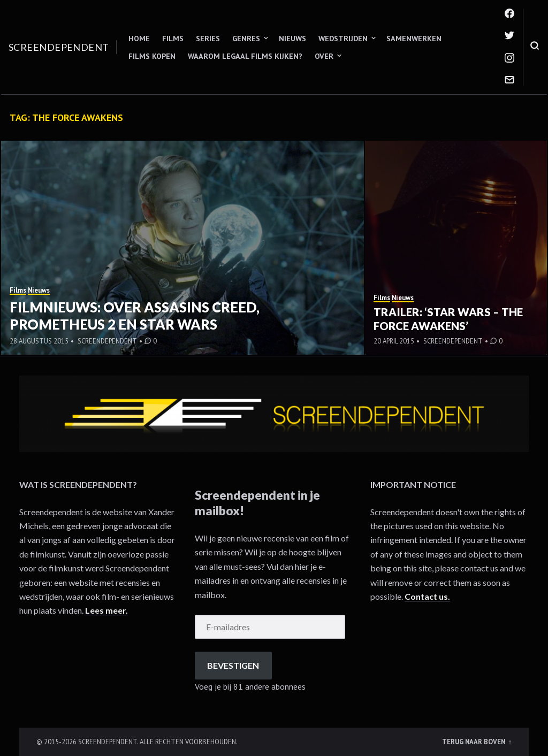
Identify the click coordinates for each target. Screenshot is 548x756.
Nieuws (292, 39)
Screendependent (59, 47)
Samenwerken (414, 39)
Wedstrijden (343, 39)
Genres (246, 39)
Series (208, 39)
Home (139, 39)
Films (173, 39)
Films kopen (152, 56)
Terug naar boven (474, 742)
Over (324, 56)
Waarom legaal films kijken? (245, 56)
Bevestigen (233, 665)
